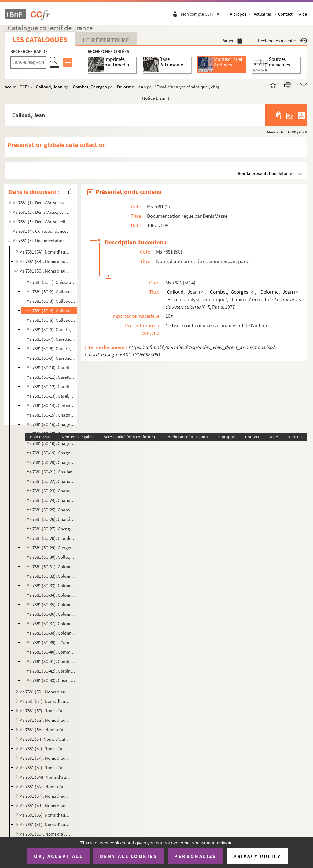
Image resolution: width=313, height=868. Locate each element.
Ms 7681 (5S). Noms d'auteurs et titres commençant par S (45, 815)
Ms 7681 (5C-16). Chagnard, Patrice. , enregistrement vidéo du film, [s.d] (51, 424)
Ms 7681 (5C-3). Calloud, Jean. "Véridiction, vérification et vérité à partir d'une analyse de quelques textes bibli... (51, 301)
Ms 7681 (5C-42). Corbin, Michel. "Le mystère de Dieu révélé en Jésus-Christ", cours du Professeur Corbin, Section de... (51, 671)
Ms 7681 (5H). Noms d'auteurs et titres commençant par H (45, 730)
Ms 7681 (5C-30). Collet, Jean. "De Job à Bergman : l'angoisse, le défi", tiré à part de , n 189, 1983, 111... (51, 557)
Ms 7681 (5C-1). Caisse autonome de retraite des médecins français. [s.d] (51, 282)
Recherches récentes (282, 41)
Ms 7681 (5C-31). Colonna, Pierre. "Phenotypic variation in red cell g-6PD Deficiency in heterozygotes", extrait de (51, 567)
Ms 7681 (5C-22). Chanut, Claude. (51, 481)
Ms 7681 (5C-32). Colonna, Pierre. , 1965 (51, 576)
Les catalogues (40, 40)
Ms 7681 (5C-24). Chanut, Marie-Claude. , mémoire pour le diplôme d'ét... (51, 500)
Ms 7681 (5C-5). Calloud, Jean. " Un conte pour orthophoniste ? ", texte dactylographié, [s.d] (51, 320)
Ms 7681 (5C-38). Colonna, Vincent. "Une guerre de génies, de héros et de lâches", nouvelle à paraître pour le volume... (51, 633)
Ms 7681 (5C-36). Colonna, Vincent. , (51, 614)
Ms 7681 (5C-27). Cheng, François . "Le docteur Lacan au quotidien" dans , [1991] (51, 529)
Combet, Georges (90, 87)
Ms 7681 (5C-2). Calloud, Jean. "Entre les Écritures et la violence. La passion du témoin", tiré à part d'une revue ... (51, 292)
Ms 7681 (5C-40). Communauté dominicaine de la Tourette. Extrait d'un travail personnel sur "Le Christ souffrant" (51, 652)
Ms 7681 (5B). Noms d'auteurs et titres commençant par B (45, 261)
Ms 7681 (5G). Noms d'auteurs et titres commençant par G (45, 720)
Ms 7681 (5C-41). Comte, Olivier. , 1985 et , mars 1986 (51, 661)
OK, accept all (58, 856)
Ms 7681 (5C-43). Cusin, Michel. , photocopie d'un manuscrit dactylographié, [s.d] (51, 680)
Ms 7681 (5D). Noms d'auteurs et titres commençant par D (45, 692)
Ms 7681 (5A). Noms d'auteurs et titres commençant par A (45, 252)
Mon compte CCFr (202, 14)
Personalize (195, 856)
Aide (303, 14)
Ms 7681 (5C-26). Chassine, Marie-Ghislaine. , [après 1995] (51, 519)
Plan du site (41, 437)
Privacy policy (257, 856)
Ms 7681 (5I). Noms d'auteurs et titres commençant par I (45, 739)
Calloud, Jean (49, 87)
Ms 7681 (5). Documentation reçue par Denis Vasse (41, 241)
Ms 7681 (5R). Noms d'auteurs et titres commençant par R (45, 805)
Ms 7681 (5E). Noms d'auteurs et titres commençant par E (45, 701)
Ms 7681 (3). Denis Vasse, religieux (41, 222)
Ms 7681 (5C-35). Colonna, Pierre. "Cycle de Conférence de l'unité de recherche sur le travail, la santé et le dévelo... (51, 605)
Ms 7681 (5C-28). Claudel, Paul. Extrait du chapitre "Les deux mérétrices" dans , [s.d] (51, 538)
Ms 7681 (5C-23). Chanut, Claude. (51, 491)
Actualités (263, 14)
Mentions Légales (77, 437)
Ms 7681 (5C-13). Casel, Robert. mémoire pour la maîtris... (51, 396)
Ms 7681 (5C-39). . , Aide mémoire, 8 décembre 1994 (51, 642)
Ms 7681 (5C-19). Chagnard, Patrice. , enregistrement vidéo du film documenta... (51, 453)
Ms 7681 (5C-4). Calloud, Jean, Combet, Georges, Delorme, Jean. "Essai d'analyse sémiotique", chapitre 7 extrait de (51, 311)
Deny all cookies (129, 856)
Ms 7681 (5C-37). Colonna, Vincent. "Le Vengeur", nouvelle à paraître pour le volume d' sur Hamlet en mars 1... (51, 623)
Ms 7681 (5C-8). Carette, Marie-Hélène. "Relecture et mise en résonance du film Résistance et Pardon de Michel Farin (51, 349)
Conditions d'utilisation (187, 437)
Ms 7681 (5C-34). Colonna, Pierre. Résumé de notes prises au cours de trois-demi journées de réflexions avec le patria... (51, 595)
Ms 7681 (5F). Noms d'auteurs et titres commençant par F (45, 711)
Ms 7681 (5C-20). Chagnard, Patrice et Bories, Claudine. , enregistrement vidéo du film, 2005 (51, 462)
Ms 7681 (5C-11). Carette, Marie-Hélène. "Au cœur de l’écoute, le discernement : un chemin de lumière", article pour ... (51, 377)
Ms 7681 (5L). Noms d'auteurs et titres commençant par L (45, 768)
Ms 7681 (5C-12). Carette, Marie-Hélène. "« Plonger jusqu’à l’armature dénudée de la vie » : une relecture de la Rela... (51, 386)
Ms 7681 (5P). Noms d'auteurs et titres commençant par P (45, 796)
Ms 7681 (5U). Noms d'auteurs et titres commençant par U (45, 834)
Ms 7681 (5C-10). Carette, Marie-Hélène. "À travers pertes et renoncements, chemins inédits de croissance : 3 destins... (51, 367)
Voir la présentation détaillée (266, 173)
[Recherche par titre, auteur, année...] (28, 62)
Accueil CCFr (17, 87)
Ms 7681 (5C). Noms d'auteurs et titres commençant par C (45, 271)
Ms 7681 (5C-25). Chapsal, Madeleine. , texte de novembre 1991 (51, 510)
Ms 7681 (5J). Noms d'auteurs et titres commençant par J (45, 749)
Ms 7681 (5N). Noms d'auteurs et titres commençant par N (45, 786)
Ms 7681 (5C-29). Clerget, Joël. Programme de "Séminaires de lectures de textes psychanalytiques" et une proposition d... (51, 548)
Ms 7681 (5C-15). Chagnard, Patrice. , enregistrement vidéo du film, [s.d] (51, 415)
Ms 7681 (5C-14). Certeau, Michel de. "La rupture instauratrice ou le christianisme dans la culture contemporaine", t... (51, 405)
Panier (232, 41)
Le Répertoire (106, 40)
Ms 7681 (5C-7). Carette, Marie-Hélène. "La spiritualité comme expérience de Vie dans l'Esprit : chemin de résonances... (51, 339)
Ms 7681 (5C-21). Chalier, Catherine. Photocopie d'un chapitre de (51, 472)
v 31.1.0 (295, 437)
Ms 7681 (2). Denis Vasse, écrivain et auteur (41, 212)
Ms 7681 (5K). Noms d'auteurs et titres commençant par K (45, 758)
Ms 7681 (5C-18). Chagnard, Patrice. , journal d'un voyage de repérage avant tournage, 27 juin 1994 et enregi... (51, 443)
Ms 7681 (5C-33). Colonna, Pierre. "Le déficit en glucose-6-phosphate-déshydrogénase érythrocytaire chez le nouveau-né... (51, 586)
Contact (285, 14)
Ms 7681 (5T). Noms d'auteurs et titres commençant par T (45, 824)
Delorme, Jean (131, 87)
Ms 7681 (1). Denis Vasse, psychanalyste (41, 203)
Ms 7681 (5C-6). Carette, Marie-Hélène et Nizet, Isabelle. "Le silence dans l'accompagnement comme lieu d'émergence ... (51, 330)
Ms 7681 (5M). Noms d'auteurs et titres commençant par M (45, 777)
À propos (238, 14)
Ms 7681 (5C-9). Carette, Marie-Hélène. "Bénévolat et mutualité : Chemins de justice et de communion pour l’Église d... (51, 358)
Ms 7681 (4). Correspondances (40, 231)
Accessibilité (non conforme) (129, 437)
